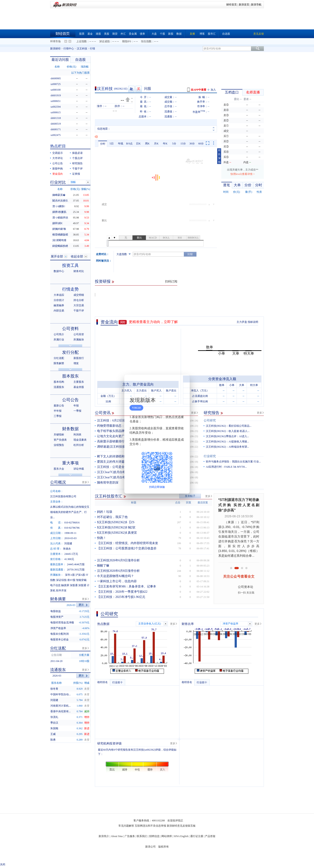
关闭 (3, 865)
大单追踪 (59, 295)
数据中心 (59, 271)
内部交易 (59, 311)
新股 (171, 34)
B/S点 (129, 144)
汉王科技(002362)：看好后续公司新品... (229, 426)
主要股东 (79, 382)
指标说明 (253, 322)
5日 (112, 144)
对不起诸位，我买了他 (112, 517)
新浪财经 (55, 49)
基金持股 (79, 387)
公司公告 (58, 163)
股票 (82, 34)
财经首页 (232, 5)
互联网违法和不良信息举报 (150, 826)
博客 (202, 34)
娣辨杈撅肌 (59, 212)
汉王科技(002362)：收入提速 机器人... (228, 431)
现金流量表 (80, 440)
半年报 (58, 411)
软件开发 (61, 591)
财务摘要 (58, 599)
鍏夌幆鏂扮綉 (60, 246)
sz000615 (56, 112)
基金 (90, 34)
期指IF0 (127, 41)
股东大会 (59, 469)
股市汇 (212, 34)
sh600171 (56, 129)
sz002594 (56, 107)
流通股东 (59, 387)
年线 (121, 144)
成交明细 (79, 295)
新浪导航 (256, 5)
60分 (201, 144)
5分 (174, 144)
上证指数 (82, 41)
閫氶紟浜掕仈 (60, 201)
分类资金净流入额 (222, 379)
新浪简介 (104, 836)
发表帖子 (190, 496)
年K (165, 144)
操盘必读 (77, 153)
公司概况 (58, 482)
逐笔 (227, 185)
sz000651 (56, 101)
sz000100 (56, 90)
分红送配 (59, 358)
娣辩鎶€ (57, 223)
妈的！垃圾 (105, 512)
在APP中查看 (199, 90)
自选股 (226, 34)
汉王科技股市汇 (109, 496)
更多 (194, 413)
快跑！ (102, 538)
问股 (148, 89)
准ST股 (71, 580)
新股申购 (58, 169)
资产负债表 (60, 440)
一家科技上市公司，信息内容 (117, 581)
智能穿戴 (81, 580)
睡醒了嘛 (103, 566)
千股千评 (77, 169)
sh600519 (56, 124)
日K (138, 144)
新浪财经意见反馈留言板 (181, 826)
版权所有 (164, 847)
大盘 (154, 34)
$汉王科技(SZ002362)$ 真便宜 (117, 533)
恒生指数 (146, 41)
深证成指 (104, 41)
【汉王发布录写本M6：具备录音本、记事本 (127, 586)
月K (156, 144)
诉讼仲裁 (79, 469)
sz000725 (56, 84)
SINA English (181, 836)
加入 (213, 90)
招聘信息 (154, 836)
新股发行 (79, 358)
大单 (237, 185)
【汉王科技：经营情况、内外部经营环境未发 (128, 543)
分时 (103, 144)
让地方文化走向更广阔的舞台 (117, 436)
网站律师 (167, 836)
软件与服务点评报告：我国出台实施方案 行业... (233, 462)
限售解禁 (59, 363)
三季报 (58, 416)
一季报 (77, 411)
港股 (98, 34)
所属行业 (59, 340)
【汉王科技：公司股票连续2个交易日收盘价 (127, 548)
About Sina (117, 836)
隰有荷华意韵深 (108, 483)
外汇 (123, 34)
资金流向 (109, 322)
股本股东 (70, 376)
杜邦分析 (79, 445)
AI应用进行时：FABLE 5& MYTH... (226, 467)
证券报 (76, 174)
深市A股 (70, 575)
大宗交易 (79, 305)
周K (147, 144)
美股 (107, 34)
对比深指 (219, 156)
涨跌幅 (85, 67)
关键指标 (59, 435)
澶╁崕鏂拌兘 (60, 218)
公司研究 (210, 420)
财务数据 (70, 429)
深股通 (74, 585)
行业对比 (58, 182)
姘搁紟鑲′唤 (59, 229)
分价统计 (59, 300)
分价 (248, 185)
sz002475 (56, 135)
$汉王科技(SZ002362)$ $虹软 (116, 527)
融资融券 (59, 305)
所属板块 (79, 340)
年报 (76, 406)
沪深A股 (80, 575)
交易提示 (58, 153)
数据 (179, 34)
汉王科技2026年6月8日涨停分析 (118, 571)
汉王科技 (82, 49)
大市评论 (58, 158)
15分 (183, 144)
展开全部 (57, 256)
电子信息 (55, 585)
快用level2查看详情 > (243, 174)
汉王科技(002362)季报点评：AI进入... (227, 436)
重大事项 (70, 463)
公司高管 (79, 334)
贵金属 (133, 34)
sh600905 (56, 78)
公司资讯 (103, 413)
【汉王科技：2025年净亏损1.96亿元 (121, 597)
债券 (142, 34)
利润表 (77, 435)
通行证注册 (197, 836)
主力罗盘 (242, 322)
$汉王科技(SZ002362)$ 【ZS (116, 522)
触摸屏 (65, 585)
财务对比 (79, 271)
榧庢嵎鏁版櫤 (60, 235)
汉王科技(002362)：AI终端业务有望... (227, 447)
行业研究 (210, 456)
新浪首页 (244, 5)
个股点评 (77, 158)
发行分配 (70, 352)
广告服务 (130, 836)
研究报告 (212, 413)
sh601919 (56, 95)
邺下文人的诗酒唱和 (111, 456)
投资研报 (103, 281)
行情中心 (69, 49)
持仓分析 (79, 300)
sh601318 (56, 118)
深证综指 (61, 580)
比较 (190, 254)
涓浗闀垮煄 (59, 240)
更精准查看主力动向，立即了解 (153, 322)
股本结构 (59, 382)
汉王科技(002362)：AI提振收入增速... (227, 442)
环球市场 (55, 41)
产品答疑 (210, 836)
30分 (192, 144)
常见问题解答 (126, 826)
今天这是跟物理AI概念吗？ (115, 576)
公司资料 (70, 329)
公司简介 (59, 334)
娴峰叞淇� (59, 195)
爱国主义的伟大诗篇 (111, 462)
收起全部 (77, 256)
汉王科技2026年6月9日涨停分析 (118, 560)
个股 (162, 34)
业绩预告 (59, 445)
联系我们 (142, 836)
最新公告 (59, 406)
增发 (76, 363)
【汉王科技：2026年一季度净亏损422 (122, 592)
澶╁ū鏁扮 (59, 206)
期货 (115, 34)
